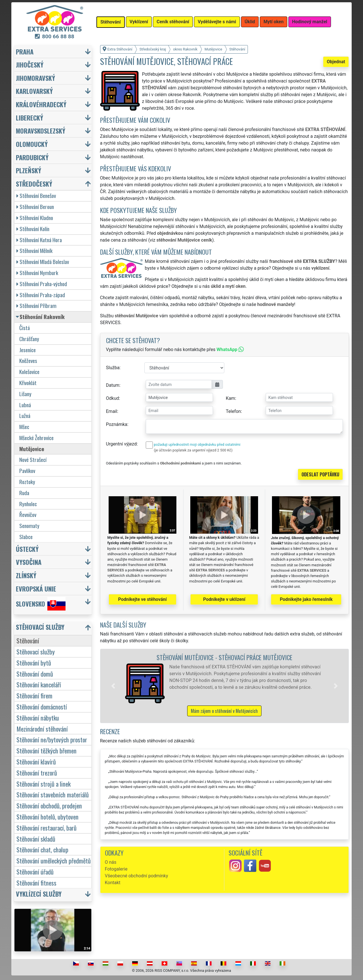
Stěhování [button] (111, 22)
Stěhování (28, 640)
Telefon (233, 411)
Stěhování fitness (36, 883)
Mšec (24, 427)
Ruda (24, 493)
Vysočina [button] (29, 562)
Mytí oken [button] (274, 22)
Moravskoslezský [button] (41, 131)
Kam (230, 398)
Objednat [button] (336, 62)
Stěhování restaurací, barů (47, 828)
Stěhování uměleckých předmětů (54, 860)
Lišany (25, 394)
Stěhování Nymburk (37, 273)
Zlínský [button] (26, 575)
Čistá (25, 328)
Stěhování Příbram (36, 306)
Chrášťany (29, 339)
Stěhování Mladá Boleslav (43, 262)
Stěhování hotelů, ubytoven (48, 817)
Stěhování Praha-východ (42, 284)
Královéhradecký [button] (41, 104)
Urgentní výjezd (121, 444)
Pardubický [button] (32, 157)
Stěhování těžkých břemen (47, 750)
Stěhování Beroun (35, 207)
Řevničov (28, 515)
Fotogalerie (116, 869)
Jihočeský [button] (30, 65)
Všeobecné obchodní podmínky (137, 876)
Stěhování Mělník (34, 251)
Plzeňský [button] (29, 170)
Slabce (26, 537)
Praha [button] (25, 51)
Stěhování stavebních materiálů (53, 794)
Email (112, 411)
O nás (111, 862)
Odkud (113, 398)
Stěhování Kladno (35, 218)
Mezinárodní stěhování (42, 729)
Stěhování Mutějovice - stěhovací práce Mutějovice (224, 657)
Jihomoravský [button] (35, 78)
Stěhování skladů (36, 839)
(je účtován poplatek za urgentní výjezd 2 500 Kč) (193, 450)
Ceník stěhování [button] (173, 22)
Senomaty (29, 526)
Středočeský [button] (34, 184)
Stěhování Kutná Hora (39, 240)
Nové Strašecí (33, 460)
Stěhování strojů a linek (44, 784)
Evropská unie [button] (36, 589)
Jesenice (28, 350)
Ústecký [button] (27, 549)
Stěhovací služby (36, 651)
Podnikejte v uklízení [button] (224, 599)
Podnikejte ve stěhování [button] (143, 599)
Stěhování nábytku (38, 718)
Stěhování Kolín (33, 229)
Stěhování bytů (34, 663)
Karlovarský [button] (34, 91)
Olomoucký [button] (32, 144)
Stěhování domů (35, 674)
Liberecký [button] (29, 118)
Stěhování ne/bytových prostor (52, 739)
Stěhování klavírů (36, 762)
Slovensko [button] (41, 604)
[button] (113, 686)
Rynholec (28, 504)
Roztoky (27, 482)
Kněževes (28, 361)
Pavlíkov (27, 471)
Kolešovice (29, 372)
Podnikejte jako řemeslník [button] (306, 599)
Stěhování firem (34, 695)
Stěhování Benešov (36, 196)
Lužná (25, 416)
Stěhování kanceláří (39, 684)
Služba (113, 368)
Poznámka (117, 424)
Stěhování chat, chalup (42, 849)
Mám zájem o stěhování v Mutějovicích (224, 711)
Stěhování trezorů (37, 773)
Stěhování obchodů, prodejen (49, 805)
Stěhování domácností (42, 707)
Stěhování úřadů (35, 872)
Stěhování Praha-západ (41, 295)
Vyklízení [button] (139, 22)
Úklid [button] (250, 22)
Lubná (25, 405)
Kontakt (113, 883)
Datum (113, 385)
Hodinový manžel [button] (310, 22)
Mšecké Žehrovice (36, 438)
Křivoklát (28, 383)
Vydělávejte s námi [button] (217, 22)
